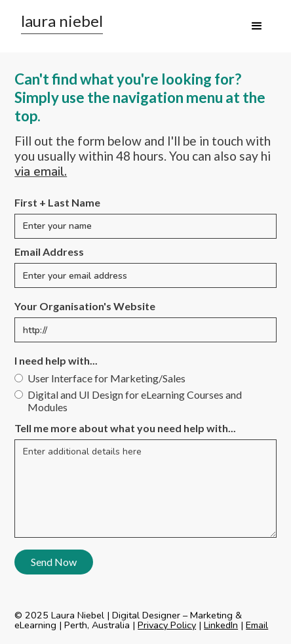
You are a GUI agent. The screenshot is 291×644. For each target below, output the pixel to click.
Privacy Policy (167, 625)
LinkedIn (221, 625)
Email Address (49, 252)
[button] (257, 26)
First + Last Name (57, 202)
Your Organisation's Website (85, 306)
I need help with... (56, 360)
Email (257, 625)
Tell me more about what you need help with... (125, 428)
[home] (59, 24)
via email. (41, 172)
